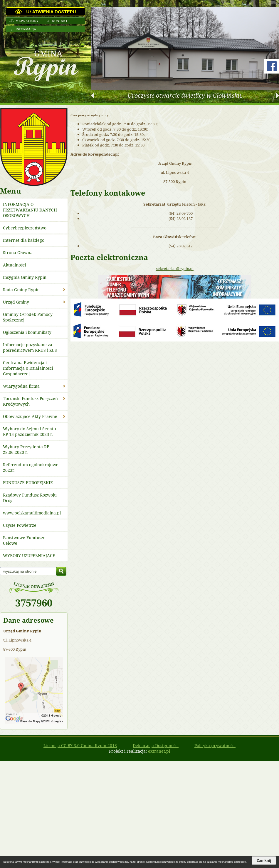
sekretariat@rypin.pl (175, 269)
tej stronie (139, 862)
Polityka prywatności (215, 745)
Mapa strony (27, 21)
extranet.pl (159, 751)
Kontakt (60, 21)
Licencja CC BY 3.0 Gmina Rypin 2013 (80, 745)
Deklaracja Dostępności (156, 745)
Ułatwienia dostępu (51, 12)
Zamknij (264, 860)
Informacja (26, 29)
